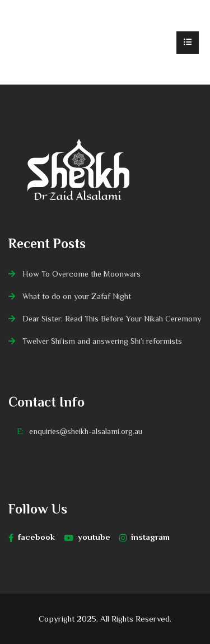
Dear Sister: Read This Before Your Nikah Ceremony (112, 319)
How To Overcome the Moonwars (81, 274)
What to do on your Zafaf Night (77, 296)
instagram (144, 537)
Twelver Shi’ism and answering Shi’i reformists (102, 341)
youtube (87, 537)
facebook (32, 537)
